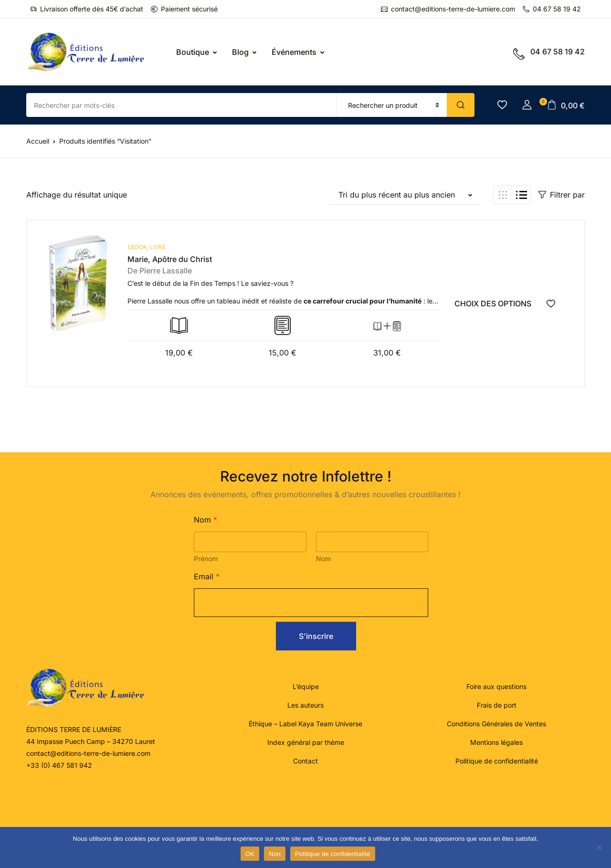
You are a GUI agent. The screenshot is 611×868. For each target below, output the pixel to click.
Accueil (38, 141)
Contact (305, 760)
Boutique (193, 52)
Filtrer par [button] (562, 195)
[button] (527, 105)
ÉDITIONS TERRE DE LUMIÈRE (74, 729)
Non (275, 854)
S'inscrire (316, 636)
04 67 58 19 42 (552, 9)
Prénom (206, 558)
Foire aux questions (496, 686)
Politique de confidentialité (497, 760)
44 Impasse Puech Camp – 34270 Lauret (91, 741)
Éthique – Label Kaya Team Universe (305, 723)
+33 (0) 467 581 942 (59, 765)
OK (250, 854)
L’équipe (306, 686)
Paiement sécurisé (184, 9)
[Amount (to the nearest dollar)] (181, 105)
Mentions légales (496, 742)
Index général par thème (306, 742)
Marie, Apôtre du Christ (170, 259)
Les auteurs (305, 705)
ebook (137, 247)
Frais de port (497, 705)
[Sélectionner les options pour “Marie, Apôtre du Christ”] (503, 303)
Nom (323, 558)
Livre (158, 247)
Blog (240, 52)
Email (207, 576)
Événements (294, 52)
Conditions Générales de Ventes (496, 723)
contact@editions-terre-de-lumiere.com (448, 9)
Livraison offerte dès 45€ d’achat (87, 9)
